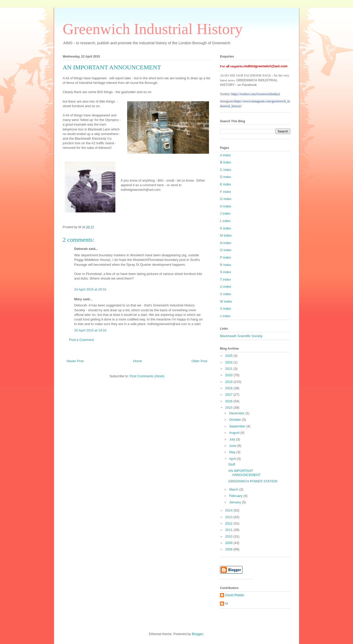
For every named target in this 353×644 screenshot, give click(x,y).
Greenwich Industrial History (153, 29)
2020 (229, 375)
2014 (229, 510)
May (233, 452)
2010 (229, 536)
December (237, 413)
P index (225, 257)
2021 (229, 369)
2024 (229, 362)
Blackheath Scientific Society (241, 336)
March (234, 489)
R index (226, 265)
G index (226, 199)
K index (225, 228)
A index (225, 155)
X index (225, 309)
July (233, 439)
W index (226, 301)
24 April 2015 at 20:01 (90, 289)
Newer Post (75, 361)
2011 (229, 530)
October (236, 420)
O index (226, 250)
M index (226, 235)
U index (226, 287)
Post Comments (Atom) (147, 376)
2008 (229, 549)
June (233, 446)
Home (138, 361)
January (236, 502)
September (238, 426)
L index (225, 221)
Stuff (232, 464)
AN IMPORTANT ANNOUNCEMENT (244, 473)
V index (225, 294)
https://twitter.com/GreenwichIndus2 (256, 94)
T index (225, 279)
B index (225, 162)
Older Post (199, 361)
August (235, 433)
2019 (229, 382)
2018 (229, 388)
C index (226, 170)
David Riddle (235, 595)
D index (226, 177)
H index (226, 206)
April (233, 459)
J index (225, 213)
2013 (229, 517)
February (236, 496)
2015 (229, 408)
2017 (229, 395)
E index (225, 184)
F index (225, 192)
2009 (229, 543)
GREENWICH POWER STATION (253, 481)
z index (225, 316)
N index (226, 243)
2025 (229, 356)
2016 (229, 401)
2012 (229, 523)
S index (225, 272)
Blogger (197, 634)
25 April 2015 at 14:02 (90, 330)
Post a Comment (81, 340)
